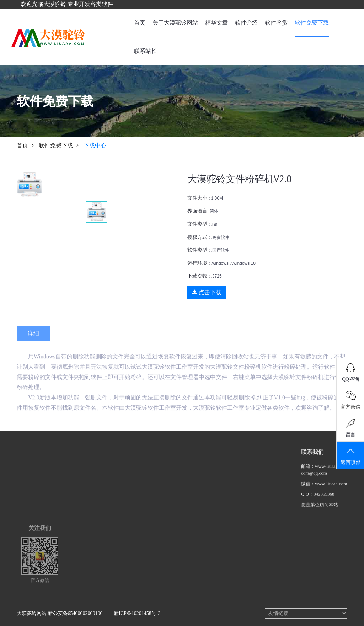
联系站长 (145, 51)
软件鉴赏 (276, 23)
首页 (140, 23)
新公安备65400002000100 (75, 613)
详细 (33, 341)
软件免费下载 (312, 23)
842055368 (324, 499)
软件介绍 (246, 23)
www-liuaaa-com (331, 488)
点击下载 (207, 292)
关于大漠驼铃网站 (175, 23)
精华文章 (216, 23)
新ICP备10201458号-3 (137, 613)
